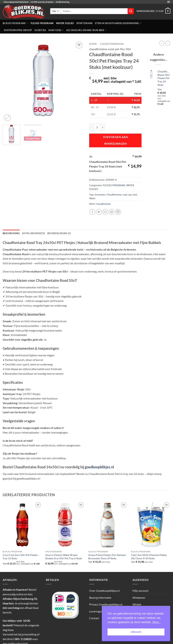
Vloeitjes (40, 30)
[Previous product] (168, 43)
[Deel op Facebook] (92, 212)
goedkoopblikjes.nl (99, 467)
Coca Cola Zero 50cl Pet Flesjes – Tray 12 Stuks (21, 557)
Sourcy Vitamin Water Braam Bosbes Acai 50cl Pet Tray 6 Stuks (64, 557)
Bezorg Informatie (100, 598)
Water (92, 198)
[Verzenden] (131, 11)
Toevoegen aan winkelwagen (115, 140)
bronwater (100, 195)
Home (93, 44)
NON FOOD (56, 30)
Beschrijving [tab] (11, 233)
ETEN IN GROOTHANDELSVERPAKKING (118, 23)
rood (125, 195)
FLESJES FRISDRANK (42, 23)
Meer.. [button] (156, 622)
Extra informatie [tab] (33, 233)
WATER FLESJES (65, 23)
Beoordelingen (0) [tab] (59, 233)
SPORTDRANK (85, 23)
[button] (153, 11)
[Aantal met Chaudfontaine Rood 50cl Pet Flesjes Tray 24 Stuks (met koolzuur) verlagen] (91, 127)
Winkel (137, 604)
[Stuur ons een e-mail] (169, 2)
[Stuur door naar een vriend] (105, 212)
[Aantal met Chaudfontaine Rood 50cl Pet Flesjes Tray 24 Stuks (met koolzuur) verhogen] (103, 127)
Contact (94, 618)
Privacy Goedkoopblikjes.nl (106, 604)
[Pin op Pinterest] (112, 212)
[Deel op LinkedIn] (118, 212)
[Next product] (162, 43)
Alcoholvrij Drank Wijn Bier (86, 30)
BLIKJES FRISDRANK (15, 23)
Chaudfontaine (114, 195)
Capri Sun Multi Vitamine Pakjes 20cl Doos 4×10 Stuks (149, 557)
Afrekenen (139, 598)
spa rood (133, 195)
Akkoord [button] (136, 632)
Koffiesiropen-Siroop (18, 30)
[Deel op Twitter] (99, 212)
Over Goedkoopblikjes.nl (104, 591)
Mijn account (140, 591)
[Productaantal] (97, 127)
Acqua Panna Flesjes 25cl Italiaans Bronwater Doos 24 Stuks (107, 557)
